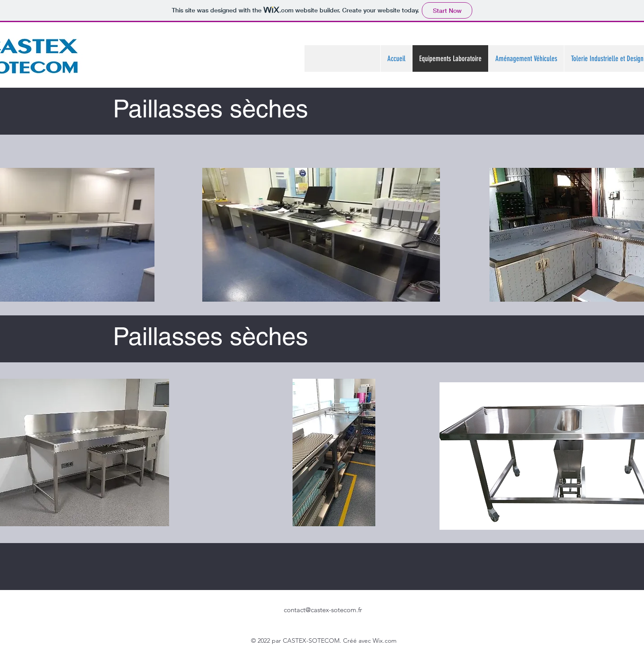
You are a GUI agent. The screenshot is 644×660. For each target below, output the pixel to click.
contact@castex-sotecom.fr (323, 610)
